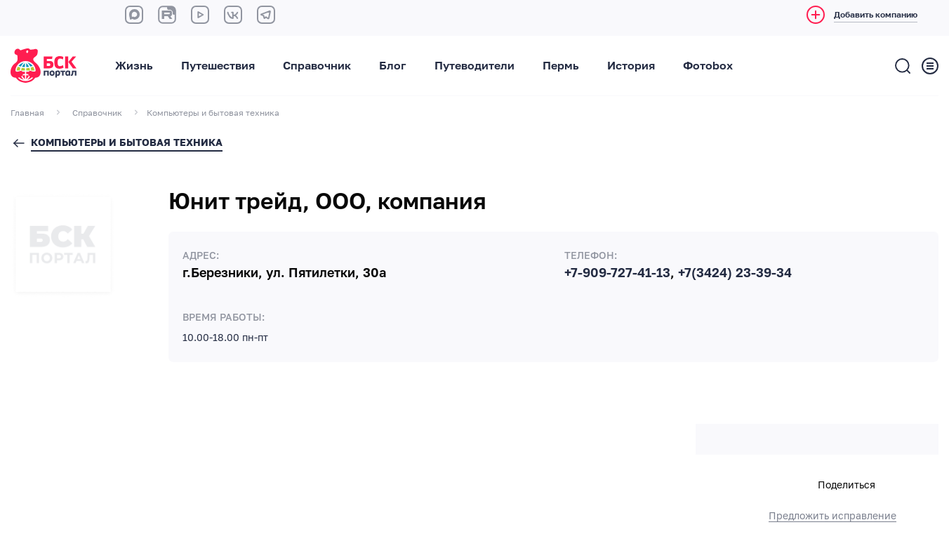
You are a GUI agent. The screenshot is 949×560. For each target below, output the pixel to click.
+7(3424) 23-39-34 (735, 273)
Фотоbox (708, 66)
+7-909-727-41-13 (617, 273)
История (631, 66)
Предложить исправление (832, 516)
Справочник (317, 66)
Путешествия (218, 66)
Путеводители (474, 66)
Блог (393, 66)
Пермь (561, 66)
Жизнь (134, 66)
